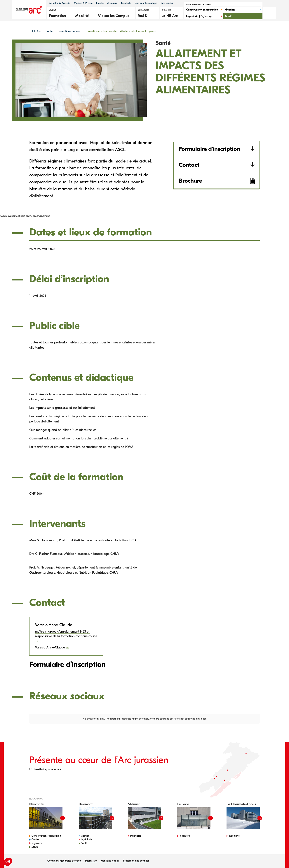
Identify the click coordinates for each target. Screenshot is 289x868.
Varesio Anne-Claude (50, 647)
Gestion (36, 822)
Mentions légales (110, 844)
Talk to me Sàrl (231, 853)
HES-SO (77, 853)
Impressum (91, 844)
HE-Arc (36, 31)
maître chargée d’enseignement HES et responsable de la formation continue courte (66, 634)
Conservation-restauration (46, 819)
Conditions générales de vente (64, 844)
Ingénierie (37, 826)
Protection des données (136, 844)
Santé (49, 31)
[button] (59, 15)
